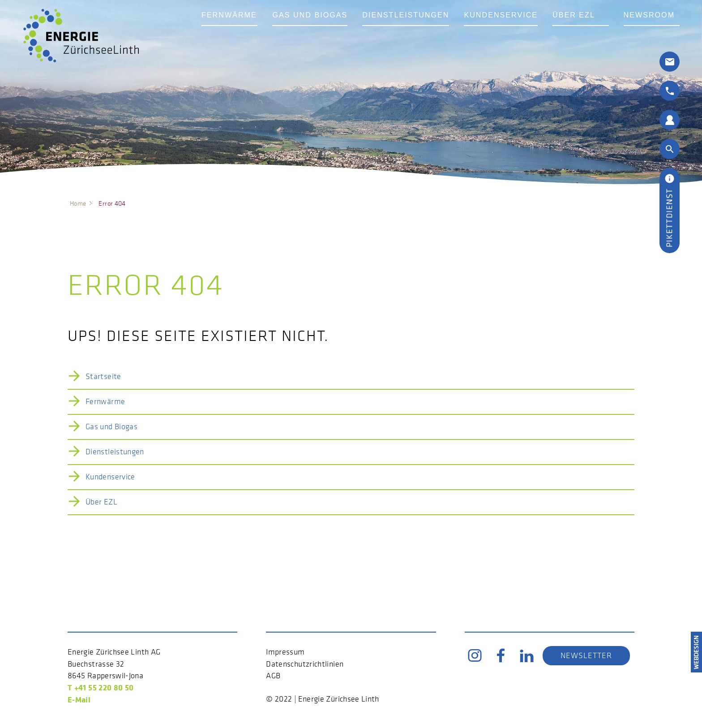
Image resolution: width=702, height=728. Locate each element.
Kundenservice (525, 28)
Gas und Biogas (318, 28)
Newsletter (586, 655)
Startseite (103, 376)
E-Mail (79, 699)
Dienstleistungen (422, 28)
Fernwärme (232, 28)
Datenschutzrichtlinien (305, 664)
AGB (273, 676)
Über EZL (604, 28)
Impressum (285, 652)
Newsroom (670, 28)
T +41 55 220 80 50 (101, 687)
